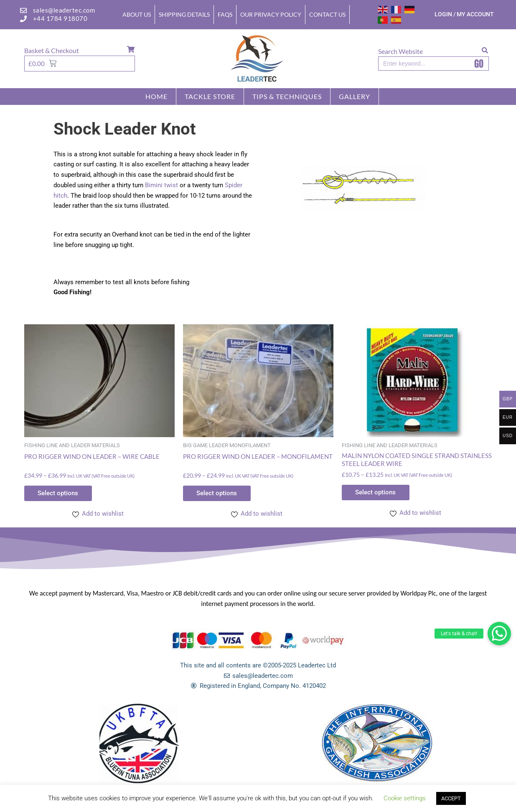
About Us (137, 14)
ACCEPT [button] (451, 798)
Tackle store (210, 96)
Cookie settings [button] (405, 798)
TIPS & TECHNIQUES (287, 96)
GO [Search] (479, 64)
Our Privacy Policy (271, 14)
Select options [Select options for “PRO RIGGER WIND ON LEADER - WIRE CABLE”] (61, 494)
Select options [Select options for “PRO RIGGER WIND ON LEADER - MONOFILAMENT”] (220, 494)
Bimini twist (161, 185)
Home (156, 96)
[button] (499, 634)
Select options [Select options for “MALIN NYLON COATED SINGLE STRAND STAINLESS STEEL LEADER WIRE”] (379, 493)
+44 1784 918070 (60, 18)
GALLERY (355, 96)
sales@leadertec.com (64, 10)
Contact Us (327, 14)
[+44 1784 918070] (23, 19)
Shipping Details (184, 14)
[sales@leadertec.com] (23, 10)
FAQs (225, 14)
